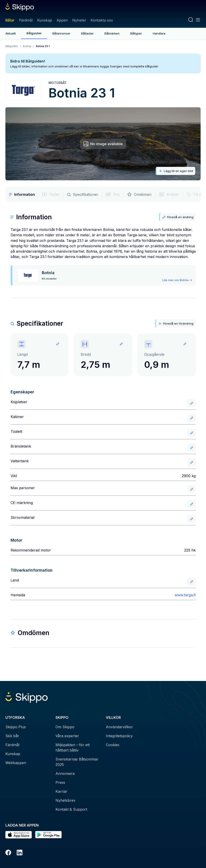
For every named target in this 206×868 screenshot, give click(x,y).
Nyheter (79, 20)
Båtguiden (34, 33)
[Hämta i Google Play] (48, 835)
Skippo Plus (16, 727)
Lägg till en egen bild (176, 171)
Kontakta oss (102, 20)
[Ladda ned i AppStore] (19, 835)
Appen (62, 20)
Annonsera (65, 773)
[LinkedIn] (20, 853)
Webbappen (16, 763)
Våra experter (67, 736)
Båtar (10, 20)
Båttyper (136, 33)
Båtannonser (61, 33)
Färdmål (26, 20)
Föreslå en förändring (176, 324)
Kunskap (45, 20)
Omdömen (139, 194)
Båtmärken (112, 33)
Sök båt (12, 736)
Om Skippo (65, 727)
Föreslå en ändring (178, 217)
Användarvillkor (119, 727)
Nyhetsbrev (65, 800)
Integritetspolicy (119, 736)
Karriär (61, 791)
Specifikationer (83, 194)
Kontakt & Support (71, 809)
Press (60, 782)
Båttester (87, 33)
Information (22, 194)
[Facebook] (8, 853)
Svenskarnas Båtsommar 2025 (77, 762)
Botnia (27, 46)
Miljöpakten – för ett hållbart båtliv (73, 747)
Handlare (159, 33)
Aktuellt (11, 33)
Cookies (113, 745)
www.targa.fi (185, 595)
